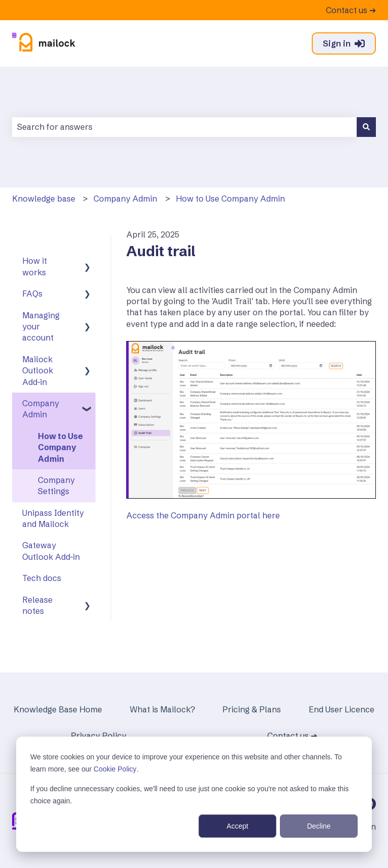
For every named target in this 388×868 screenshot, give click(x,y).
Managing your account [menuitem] (41, 327)
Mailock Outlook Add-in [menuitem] (38, 371)
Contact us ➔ (351, 10)
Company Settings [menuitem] (56, 486)
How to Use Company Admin (230, 199)
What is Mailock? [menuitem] (162, 709)
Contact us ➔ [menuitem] (292, 736)
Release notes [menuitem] (37, 605)
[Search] (366, 127)
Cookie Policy (115, 769)
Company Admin (125, 199)
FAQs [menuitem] (32, 294)
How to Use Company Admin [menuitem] (60, 447)
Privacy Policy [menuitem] (99, 736)
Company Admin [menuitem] (41, 409)
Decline (319, 826)
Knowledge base (44, 199)
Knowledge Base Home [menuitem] (58, 709)
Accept (238, 826)
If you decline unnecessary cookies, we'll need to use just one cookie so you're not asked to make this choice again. (189, 795)
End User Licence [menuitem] (342, 709)
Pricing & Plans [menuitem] (252, 709)
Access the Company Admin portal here (203, 515)
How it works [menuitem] (35, 266)
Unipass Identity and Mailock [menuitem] (53, 518)
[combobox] (184, 127)
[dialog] (194, 794)
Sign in (344, 43)
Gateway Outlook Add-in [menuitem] (51, 551)
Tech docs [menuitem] (42, 578)
